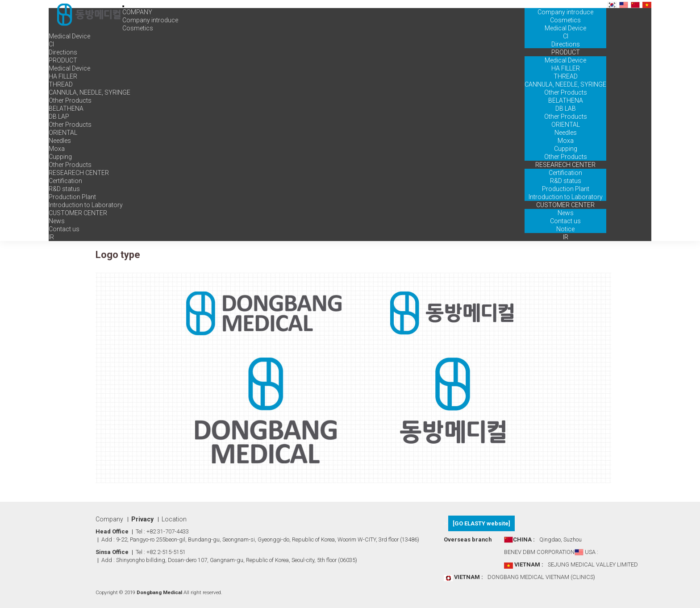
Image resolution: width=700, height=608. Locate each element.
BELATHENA (566, 100)
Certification (565, 173)
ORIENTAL (566, 125)
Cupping (566, 149)
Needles (566, 133)
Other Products (566, 92)
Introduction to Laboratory (566, 197)
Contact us (565, 221)
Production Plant (566, 189)
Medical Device (565, 28)
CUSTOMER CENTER (565, 205)
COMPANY (565, 4)
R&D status (566, 181)
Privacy (142, 519)
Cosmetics (565, 20)
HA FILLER (566, 68)
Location (174, 519)
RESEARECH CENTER (565, 165)
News (566, 213)
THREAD (566, 76)
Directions (566, 44)
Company (109, 519)
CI (566, 36)
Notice (565, 229)
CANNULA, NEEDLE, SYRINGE (565, 84)
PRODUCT (566, 52)
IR (566, 237)
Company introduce (565, 12)
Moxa (566, 141)
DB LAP (59, 117)
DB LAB (566, 108)
